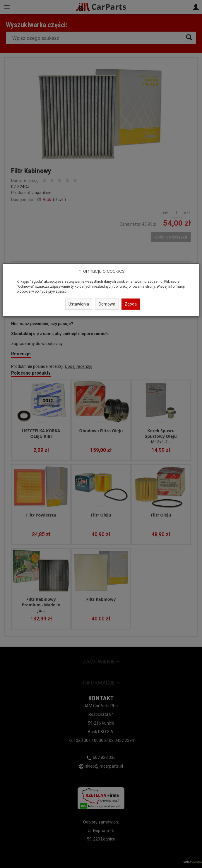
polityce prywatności (51, 291)
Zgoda (131, 304)
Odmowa (107, 304)
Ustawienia (79, 304)
